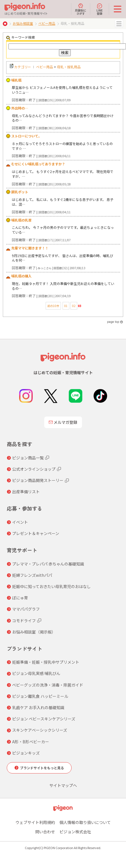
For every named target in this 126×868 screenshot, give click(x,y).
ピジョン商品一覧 (28, 458)
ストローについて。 (26, 136)
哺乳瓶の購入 (21, 276)
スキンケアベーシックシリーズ (40, 730)
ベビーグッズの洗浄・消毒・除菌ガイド (48, 685)
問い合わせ (45, 832)
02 (74, 306)
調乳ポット (20, 192)
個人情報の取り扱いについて (85, 822)
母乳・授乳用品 (69, 67)
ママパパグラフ (26, 609)
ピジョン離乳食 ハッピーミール (40, 696)
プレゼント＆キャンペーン (36, 533)
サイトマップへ (63, 785)
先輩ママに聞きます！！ (30, 248)
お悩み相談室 (23, 23)
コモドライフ (24, 621)
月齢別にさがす (81, 9)
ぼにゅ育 (20, 598)
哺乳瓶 (16, 80)
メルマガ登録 (63, 422)
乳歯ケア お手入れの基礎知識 (38, 707)
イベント (20, 522)
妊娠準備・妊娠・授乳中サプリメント (46, 662)
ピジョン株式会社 (75, 832)
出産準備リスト (26, 492)
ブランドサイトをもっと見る (42, 768)
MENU (119, 24)
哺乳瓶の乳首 (21, 220)
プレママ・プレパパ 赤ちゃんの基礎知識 (48, 564)
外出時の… (20, 108)
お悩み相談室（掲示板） (34, 632)
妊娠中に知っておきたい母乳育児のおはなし (51, 586)
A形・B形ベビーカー (31, 742)
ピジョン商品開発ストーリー (38, 480)
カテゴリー (23, 67)
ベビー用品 (47, 23)
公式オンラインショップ (34, 469)
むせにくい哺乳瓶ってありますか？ (38, 164)
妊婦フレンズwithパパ (32, 575)
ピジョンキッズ (26, 753)
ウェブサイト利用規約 (35, 822)
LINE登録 (100, 9)
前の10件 (53, 306)
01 (66, 306)
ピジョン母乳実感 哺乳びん (36, 673)
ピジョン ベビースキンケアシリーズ (44, 719)
